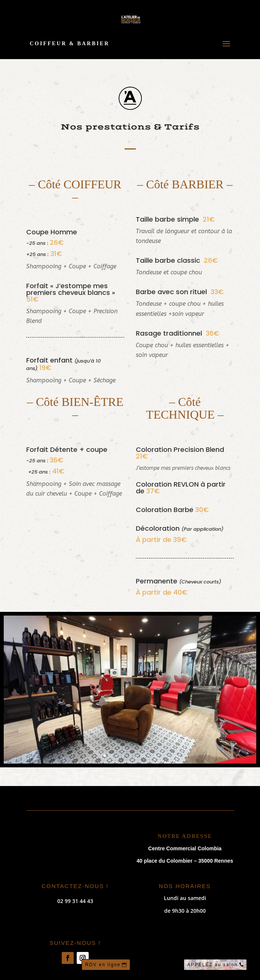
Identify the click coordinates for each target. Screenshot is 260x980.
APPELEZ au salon (213, 965)
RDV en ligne (103, 965)
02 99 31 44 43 (75, 901)
